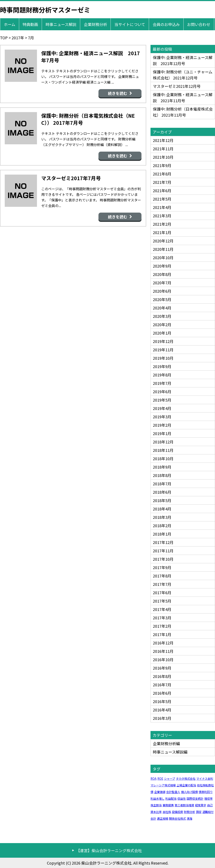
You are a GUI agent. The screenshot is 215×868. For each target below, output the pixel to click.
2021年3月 (162, 216)
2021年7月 (162, 182)
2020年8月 (162, 274)
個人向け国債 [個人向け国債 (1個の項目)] (189, 792)
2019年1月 (162, 433)
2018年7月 (162, 484)
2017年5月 (162, 601)
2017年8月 (162, 576)
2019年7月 (162, 383)
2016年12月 (163, 643)
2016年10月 (163, 659)
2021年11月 (163, 149)
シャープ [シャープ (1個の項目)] (170, 779)
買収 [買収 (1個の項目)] (199, 812)
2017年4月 (162, 609)
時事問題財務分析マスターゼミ (45, 10)
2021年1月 (162, 232)
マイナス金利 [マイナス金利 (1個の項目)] (205, 779)
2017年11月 (163, 551)
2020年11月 (163, 249)
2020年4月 (162, 308)
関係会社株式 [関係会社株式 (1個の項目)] (177, 819)
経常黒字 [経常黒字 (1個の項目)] (201, 805)
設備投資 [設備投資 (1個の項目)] (177, 812)
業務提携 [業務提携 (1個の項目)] (168, 805)
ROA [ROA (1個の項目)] (154, 779)
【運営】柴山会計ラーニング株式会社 (109, 850)
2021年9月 (162, 165)
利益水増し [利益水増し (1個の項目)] (157, 799)
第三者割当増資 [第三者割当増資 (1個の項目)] (184, 805)
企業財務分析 (95, 24)
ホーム (10, 24)
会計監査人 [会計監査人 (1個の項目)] (173, 792)
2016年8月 (162, 676)
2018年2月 (162, 525)
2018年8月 (162, 475)
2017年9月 (162, 567)
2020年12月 (163, 241)
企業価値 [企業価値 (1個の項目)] (160, 792)
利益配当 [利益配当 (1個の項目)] (171, 799)
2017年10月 (163, 559)
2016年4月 (162, 710)
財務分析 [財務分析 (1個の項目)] (189, 812)
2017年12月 (163, 542)
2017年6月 (162, 592)
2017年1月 (162, 634)
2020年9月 (162, 266)
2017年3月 (162, 618)
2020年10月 (163, 257)
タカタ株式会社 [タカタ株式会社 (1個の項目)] (186, 779)
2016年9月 (162, 668)
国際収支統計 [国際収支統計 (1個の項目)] (195, 799)
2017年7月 (162, 584)
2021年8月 (162, 174)
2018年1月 (162, 534)
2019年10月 (163, 358)
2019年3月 (162, 417)
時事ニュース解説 (61, 24)
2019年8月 (162, 375)
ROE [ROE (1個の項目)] (160, 779)
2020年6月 (162, 291)
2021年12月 (163, 140)
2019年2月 (162, 425)
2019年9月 (162, 366)
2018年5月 (162, 500)
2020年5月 (162, 299)
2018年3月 (162, 517)
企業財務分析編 (166, 743)
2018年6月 (162, 492)
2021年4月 (162, 207)
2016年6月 (162, 693)
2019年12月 (163, 341)
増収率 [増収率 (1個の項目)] (208, 799)
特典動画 (30, 24)
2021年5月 (162, 199)
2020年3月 (162, 316)
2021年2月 (162, 224)
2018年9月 (162, 467)
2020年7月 (162, 283)
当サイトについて (130, 24)
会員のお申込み (166, 24)
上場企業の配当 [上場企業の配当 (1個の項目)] (186, 785)
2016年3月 (162, 718)
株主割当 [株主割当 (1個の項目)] (156, 805)
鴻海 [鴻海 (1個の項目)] (189, 819)
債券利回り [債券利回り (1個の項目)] (206, 792)
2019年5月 (162, 400)
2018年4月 (162, 509)
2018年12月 (163, 442)
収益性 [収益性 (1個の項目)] (182, 799)
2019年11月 (163, 350)
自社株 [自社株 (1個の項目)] (167, 812)
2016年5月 (162, 701)
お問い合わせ (199, 24)
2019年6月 (162, 391)
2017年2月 (162, 626)
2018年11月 (163, 450)
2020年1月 (162, 333)
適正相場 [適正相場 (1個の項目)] (163, 819)
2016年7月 (162, 685)
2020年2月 (162, 324)
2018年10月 (163, 458)
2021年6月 (162, 190)
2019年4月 (162, 408)
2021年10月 (163, 157)
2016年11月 (163, 651)
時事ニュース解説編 (170, 752)
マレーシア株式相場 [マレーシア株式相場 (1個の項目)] (163, 785)
